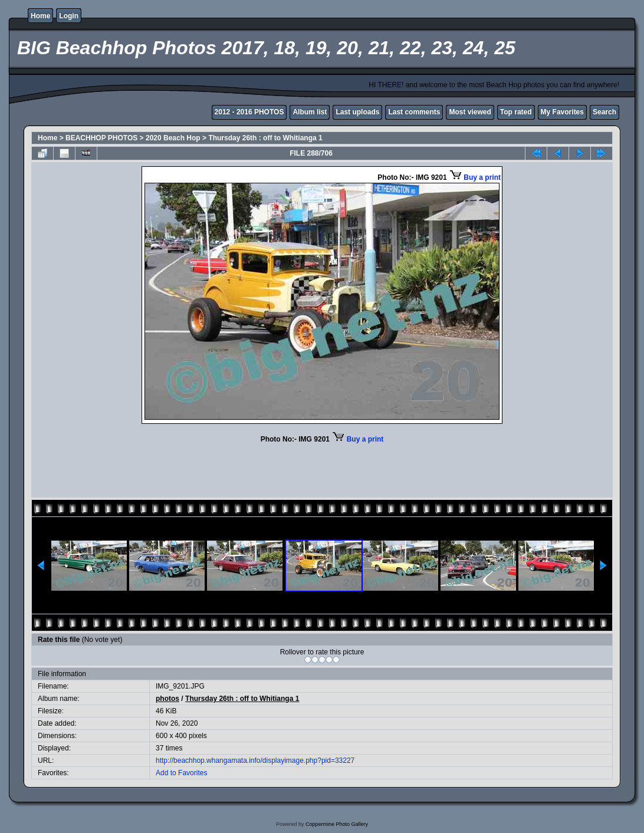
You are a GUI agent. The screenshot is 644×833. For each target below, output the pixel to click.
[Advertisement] (322, 469)
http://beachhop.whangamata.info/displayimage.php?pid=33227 (255, 760)
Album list (310, 112)
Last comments (414, 112)
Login (69, 16)
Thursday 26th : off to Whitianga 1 (265, 138)
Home (40, 16)
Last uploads (357, 112)
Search (604, 112)
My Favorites (562, 112)
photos (167, 699)
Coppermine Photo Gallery (337, 824)
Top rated (516, 112)
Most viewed (470, 112)
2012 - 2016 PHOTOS (249, 112)
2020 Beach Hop (173, 138)
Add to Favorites (181, 773)
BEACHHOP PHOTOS (101, 138)
